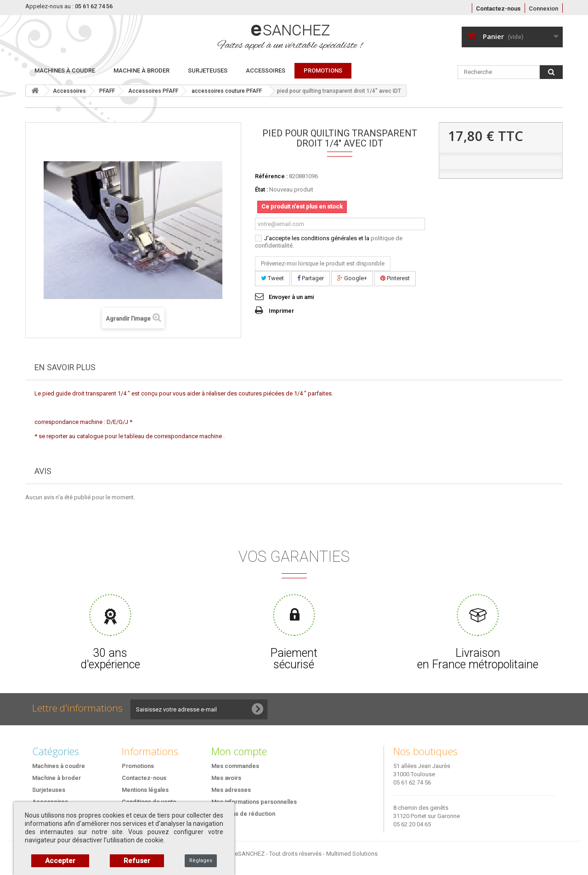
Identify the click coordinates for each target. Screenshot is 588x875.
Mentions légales (145, 790)
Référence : (271, 176)
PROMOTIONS (323, 71)
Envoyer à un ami (291, 297)
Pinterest (395, 278)
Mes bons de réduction (243, 814)
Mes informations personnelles (254, 802)
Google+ (352, 278)
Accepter (60, 861)
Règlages (201, 861)
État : (261, 189)
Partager (311, 278)
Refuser (137, 861)
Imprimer (281, 311)
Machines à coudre (65, 71)
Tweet (272, 278)
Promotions (138, 766)
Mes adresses (231, 790)
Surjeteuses (208, 71)
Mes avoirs (226, 778)
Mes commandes (235, 766)
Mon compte (239, 751)
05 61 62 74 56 (412, 782)
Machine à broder (141, 71)
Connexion (543, 8)
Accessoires (266, 71)
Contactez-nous (498, 8)
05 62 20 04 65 (412, 824)
